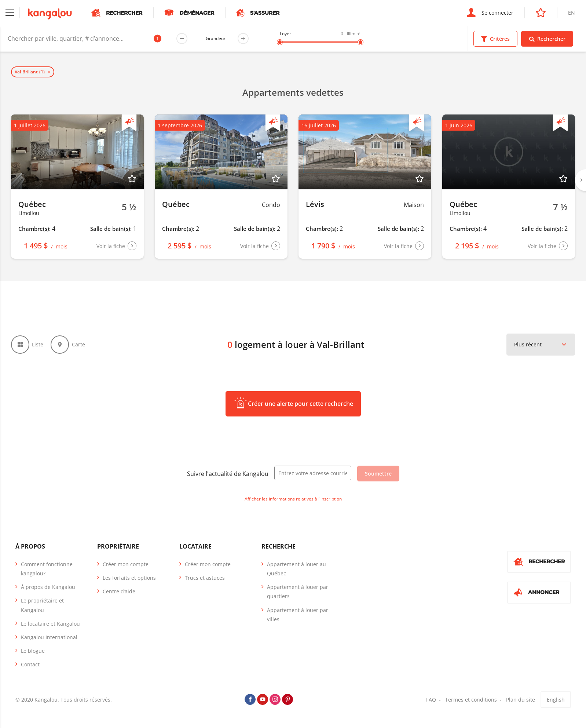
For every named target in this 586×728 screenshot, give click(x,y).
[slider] (280, 42)
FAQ (431, 700)
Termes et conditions (471, 700)
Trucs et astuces (205, 578)
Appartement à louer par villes (298, 615)
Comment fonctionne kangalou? (47, 569)
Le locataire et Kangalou (50, 624)
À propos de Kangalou (48, 587)
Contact (30, 665)
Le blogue (33, 651)
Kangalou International (49, 637)
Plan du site (521, 700)
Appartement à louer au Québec (296, 569)
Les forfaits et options (129, 578)
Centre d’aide (119, 591)
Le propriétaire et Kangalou (42, 605)
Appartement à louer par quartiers (298, 591)
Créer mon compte (126, 564)
